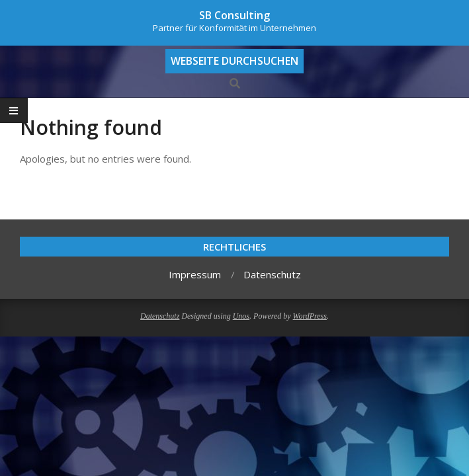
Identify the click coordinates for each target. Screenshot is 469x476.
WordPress (310, 316)
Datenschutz (160, 316)
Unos (241, 316)
